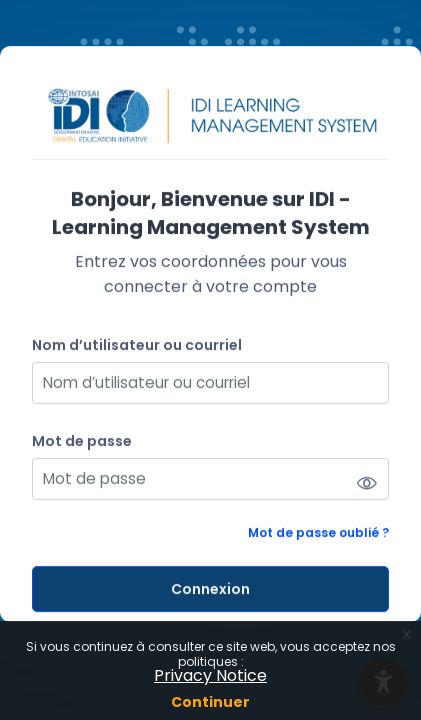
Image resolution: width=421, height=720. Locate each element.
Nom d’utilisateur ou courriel (137, 345)
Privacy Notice (210, 675)
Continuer (210, 702)
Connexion (210, 589)
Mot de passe (82, 441)
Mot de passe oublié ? (318, 532)
